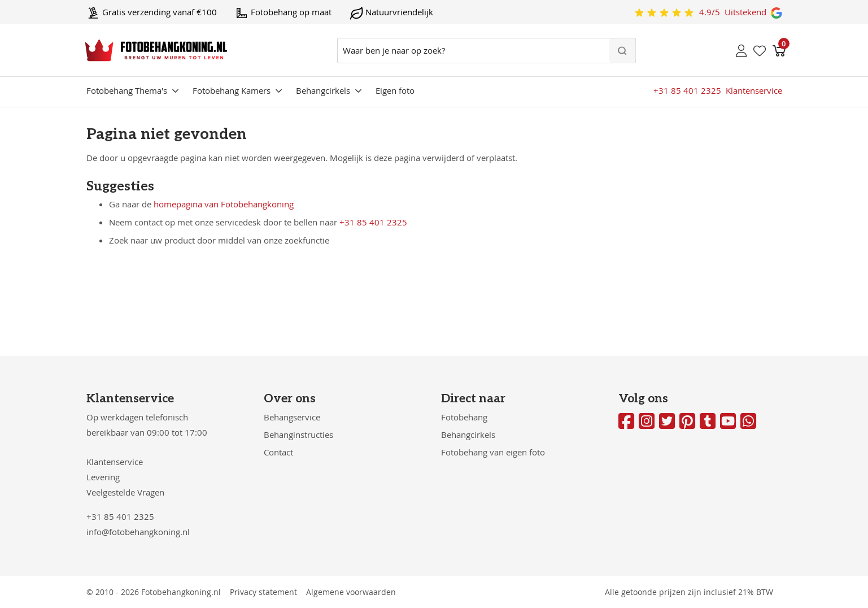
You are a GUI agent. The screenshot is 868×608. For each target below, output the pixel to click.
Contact (278, 452)
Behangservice (292, 417)
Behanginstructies (298, 435)
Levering (103, 477)
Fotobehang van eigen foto (493, 452)
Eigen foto (395, 90)
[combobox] (487, 51)
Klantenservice (115, 462)
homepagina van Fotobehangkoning (224, 204)
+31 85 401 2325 (373, 222)
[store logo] (156, 50)
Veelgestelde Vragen (125, 492)
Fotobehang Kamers (232, 90)
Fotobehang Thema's (127, 90)
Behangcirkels (323, 90)
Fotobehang (464, 417)
